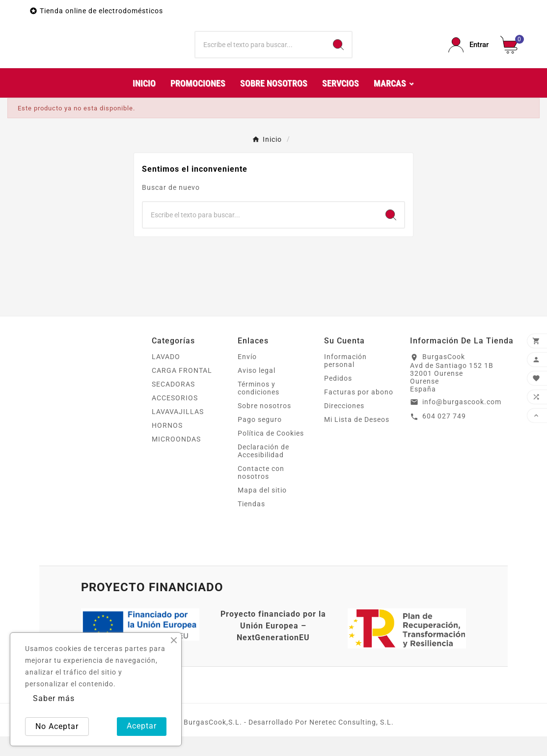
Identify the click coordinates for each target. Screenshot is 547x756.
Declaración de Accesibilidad (263, 470)
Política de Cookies (271, 453)
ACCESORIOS (175, 417)
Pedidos (338, 398)
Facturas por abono (359, 412)
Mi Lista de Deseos (357, 439)
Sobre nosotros (264, 425)
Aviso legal (257, 390)
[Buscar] (260, 55)
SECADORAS (173, 404)
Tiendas (251, 523)
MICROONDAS (176, 459)
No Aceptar (57, 726)
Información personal (345, 380)
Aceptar (142, 726)
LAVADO (166, 376)
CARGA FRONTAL (182, 390)
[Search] (338, 55)
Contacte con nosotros (261, 492)
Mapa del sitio (262, 510)
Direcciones (344, 425)
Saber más (54, 698)
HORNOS (167, 445)
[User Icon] (468, 55)
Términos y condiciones (259, 408)
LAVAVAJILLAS (178, 431)
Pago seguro (260, 439)
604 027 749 (444, 436)
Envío (247, 376)
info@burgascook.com (462, 421)
